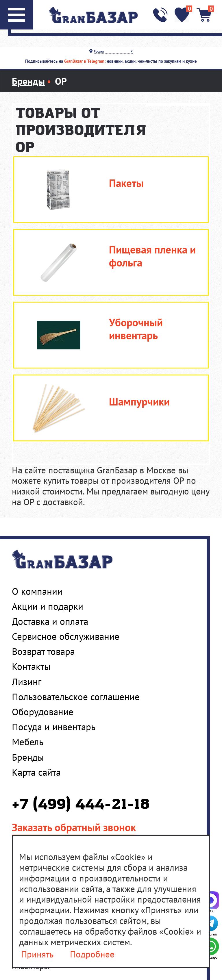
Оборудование (43, 712)
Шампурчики (139, 402)
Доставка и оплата (50, 621)
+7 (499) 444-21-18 (81, 805)
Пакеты (126, 183)
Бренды (28, 757)
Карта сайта (36, 772)
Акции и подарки (48, 606)
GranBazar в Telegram (84, 61)
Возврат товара (43, 651)
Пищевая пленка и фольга (152, 256)
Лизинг (27, 682)
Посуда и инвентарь (54, 727)
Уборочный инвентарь (136, 329)
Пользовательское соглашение (76, 697)
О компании (37, 591)
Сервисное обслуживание (66, 636)
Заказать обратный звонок (74, 827)
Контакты (31, 666)
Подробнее (92, 954)
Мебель (28, 742)
